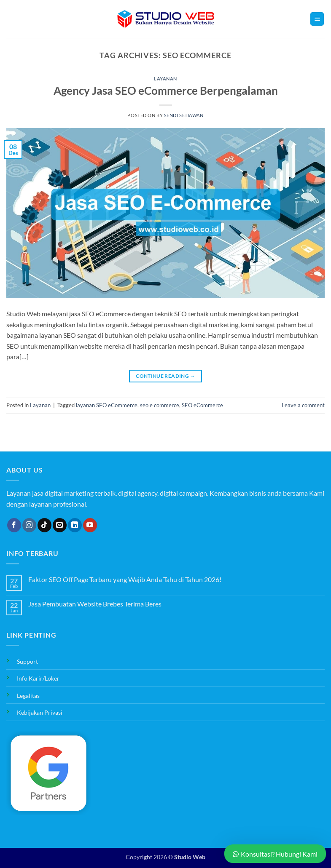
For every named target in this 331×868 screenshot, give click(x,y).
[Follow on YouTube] (90, 525)
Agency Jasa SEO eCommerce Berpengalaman (166, 91)
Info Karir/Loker (38, 678)
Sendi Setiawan (184, 115)
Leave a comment (303, 405)
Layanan (165, 79)
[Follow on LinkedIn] (75, 525)
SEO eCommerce (202, 405)
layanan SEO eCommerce (107, 405)
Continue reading (165, 376)
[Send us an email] (60, 525)
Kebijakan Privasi (40, 712)
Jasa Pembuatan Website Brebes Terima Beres (95, 604)
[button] (317, 19)
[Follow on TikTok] (44, 525)
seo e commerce (160, 405)
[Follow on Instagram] (29, 525)
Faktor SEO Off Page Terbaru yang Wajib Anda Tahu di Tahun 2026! (125, 579)
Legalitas (28, 696)
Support (27, 661)
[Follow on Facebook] (14, 525)
